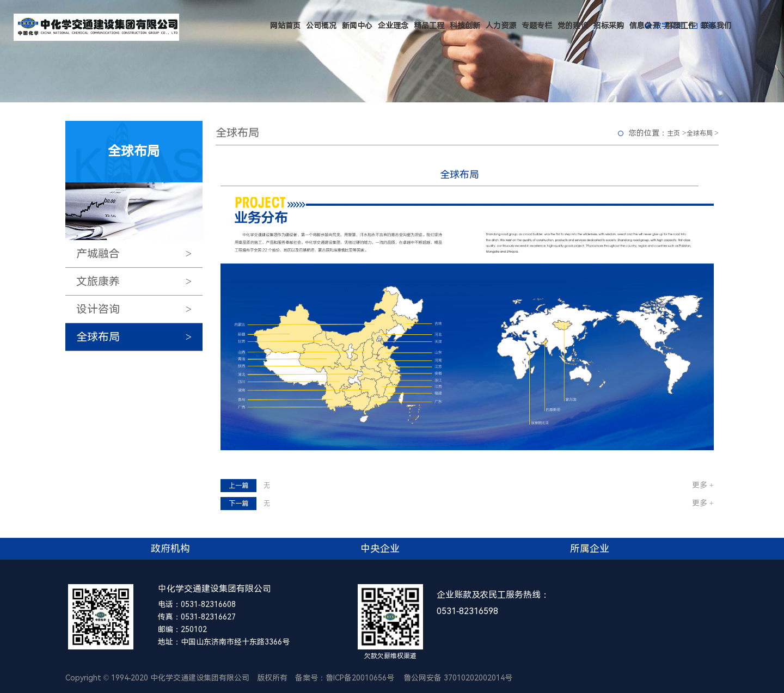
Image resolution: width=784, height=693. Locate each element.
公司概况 (321, 26)
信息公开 (645, 26)
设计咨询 (139, 309)
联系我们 (716, 26)
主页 (673, 133)
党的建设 (573, 26)
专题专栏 (537, 26)
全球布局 (139, 337)
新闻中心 (357, 26)
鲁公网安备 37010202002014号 (458, 678)
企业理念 (393, 26)
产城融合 (139, 254)
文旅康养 (139, 281)
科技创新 (465, 26)
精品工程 (429, 26)
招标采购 (609, 26)
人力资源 (501, 26)
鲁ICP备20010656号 (360, 678)
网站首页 (285, 26)
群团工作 (681, 26)
